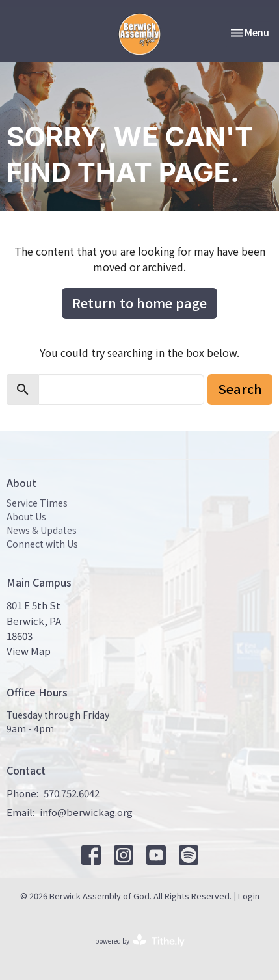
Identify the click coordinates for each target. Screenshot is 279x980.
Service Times (37, 503)
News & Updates (42, 530)
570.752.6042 (72, 793)
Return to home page (139, 303)
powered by (140, 941)
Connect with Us (42, 544)
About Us (26, 516)
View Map (29, 651)
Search (240, 389)
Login (249, 896)
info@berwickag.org (86, 812)
